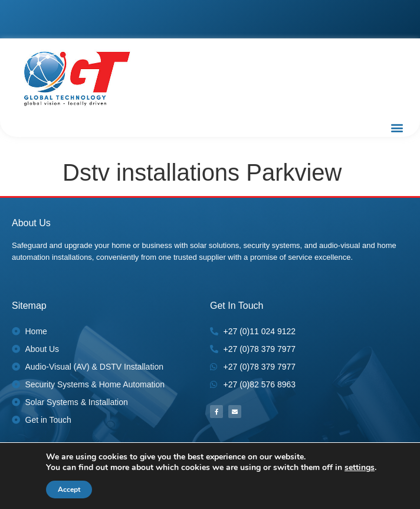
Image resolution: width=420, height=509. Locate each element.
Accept (69, 490)
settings (360, 468)
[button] (397, 127)
